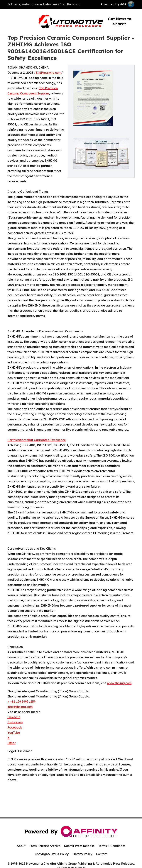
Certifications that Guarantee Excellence (37, 440)
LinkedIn (14, 717)
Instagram (15, 722)
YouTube (14, 733)
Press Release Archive (45, 846)
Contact (102, 854)
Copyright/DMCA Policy (52, 854)
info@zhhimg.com (20, 707)
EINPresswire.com (48, 73)
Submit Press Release (79, 846)
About (21, 846)
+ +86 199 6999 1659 (21, 702)
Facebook (15, 727)
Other (11, 743)
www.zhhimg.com (119, 683)
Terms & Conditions (112, 846)
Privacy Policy (82, 854)
